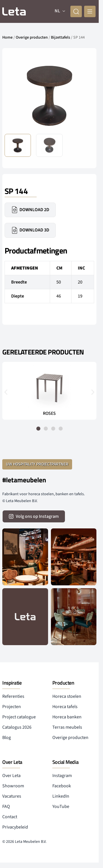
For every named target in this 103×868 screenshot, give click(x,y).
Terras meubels (67, 727)
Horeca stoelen (67, 696)
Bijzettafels (61, 37)
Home (7, 37)
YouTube (61, 806)
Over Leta (11, 776)
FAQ (6, 806)
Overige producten (32, 37)
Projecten (12, 707)
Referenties (13, 696)
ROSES (49, 413)
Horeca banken (67, 717)
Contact (10, 817)
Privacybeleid (15, 827)
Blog (7, 738)
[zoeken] (76, 11)
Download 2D (30, 210)
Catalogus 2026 (17, 727)
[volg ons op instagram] (34, 516)
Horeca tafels (65, 707)
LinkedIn (61, 796)
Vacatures (12, 796)
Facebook (62, 786)
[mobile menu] (90, 11)
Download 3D (30, 230)
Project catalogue (19, 717)
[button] (6, 392)
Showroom (13, 786)
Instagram (62, 776)
